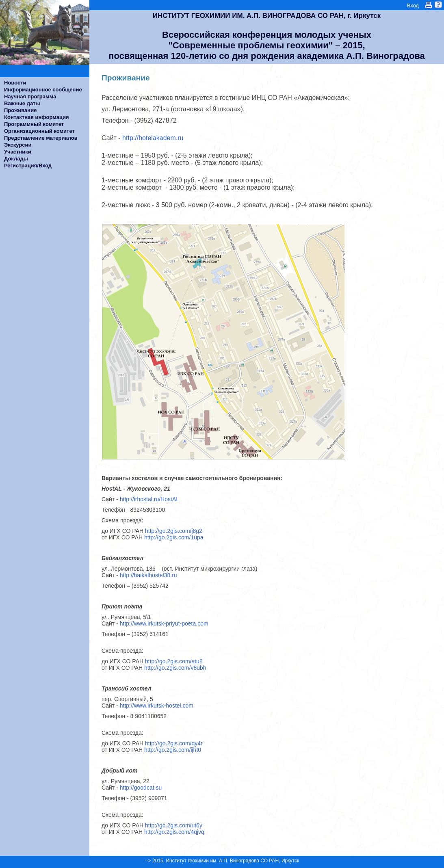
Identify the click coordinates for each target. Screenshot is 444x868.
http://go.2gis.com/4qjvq (174, 832)
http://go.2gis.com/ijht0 (173, 750)
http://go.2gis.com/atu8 (174, 661)
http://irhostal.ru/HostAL (151, 499)
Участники (18, 152)
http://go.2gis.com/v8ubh (175, 668)
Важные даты (22, 103)
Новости (15, 83)
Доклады (16, 159)
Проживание (20, 110)
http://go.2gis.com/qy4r (174, 743)
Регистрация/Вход (28, 166)
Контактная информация (36, 117)
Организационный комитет (39, 131)
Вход (413, 5)
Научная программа (30, 96)
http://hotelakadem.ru (153, 138)
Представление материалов (41, 138)
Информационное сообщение (43, 90)
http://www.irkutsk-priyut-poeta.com (164, 623)
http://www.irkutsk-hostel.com (157, 706)
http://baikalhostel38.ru (148, 575)
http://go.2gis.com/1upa (174, 537)
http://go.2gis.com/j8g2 (174, 531)
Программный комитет (34, 124)
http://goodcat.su (141, 788)
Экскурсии (18, 145)
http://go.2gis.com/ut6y (174, 825)
